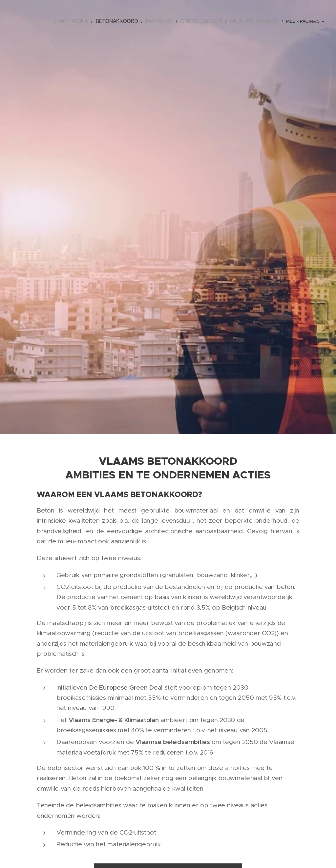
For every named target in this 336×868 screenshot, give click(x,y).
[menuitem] (69, 21)
